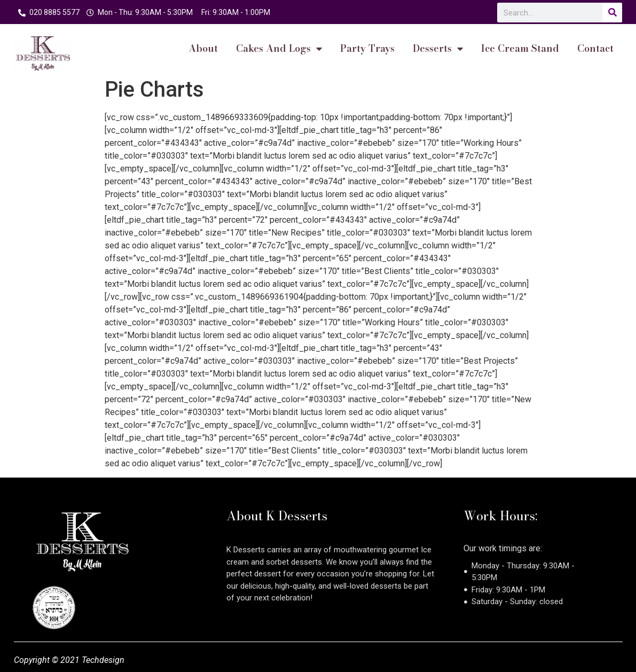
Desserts (438, 49)
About (203, 49)
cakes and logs (279, 49)
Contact (595, 49)
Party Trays (367, 49)
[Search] (612, 13)
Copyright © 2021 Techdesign (69, 660)
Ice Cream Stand (520, 49)
